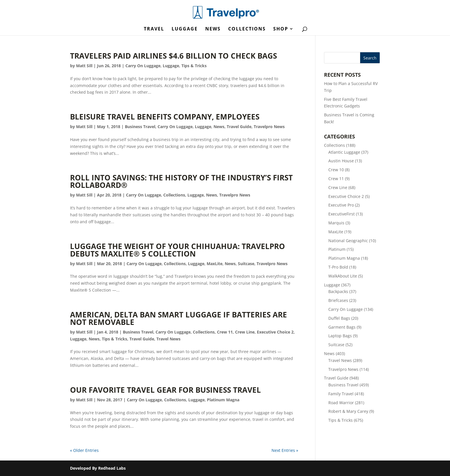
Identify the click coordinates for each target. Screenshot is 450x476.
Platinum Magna (223, 400)
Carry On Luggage (143, 66)
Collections (247, 29)
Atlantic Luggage (344, 152)
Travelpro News (269, 127)
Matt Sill (84, 66)
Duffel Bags (339, 318)
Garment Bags (342, 327)
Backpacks (338, 291)
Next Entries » (285, 450)
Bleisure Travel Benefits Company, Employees (165, 117)
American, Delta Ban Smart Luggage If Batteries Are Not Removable (179, 318)
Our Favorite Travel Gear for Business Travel (165, 390)
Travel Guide (239, 127)
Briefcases (338, 300)
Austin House (341, 161)
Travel (154, 29)
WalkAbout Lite (343, 276)
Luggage (185, 29)
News (213, 29)
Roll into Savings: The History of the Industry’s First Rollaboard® (181, 181)
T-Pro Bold (338, 267)
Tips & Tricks (194, 66)
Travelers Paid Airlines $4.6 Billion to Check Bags (173, 56)
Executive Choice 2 (275, 332)
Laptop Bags (340, 336)
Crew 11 (225, 332)
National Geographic (348, 241)
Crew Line (245, 332)
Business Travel (140, 127)
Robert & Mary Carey (348, 411)
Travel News (168, 339)
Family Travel (341, 394)
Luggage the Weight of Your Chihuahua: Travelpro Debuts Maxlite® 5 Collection (178, 250)
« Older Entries (84, 450)
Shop (281, 29)
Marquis (336, 223)
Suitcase (246, 264)
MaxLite (215, 264)
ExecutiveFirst (342, 214)
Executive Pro (341, 205)
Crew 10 (336, 170)
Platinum (337, 249)
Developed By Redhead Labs (98, 468)
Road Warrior (341, 403)
